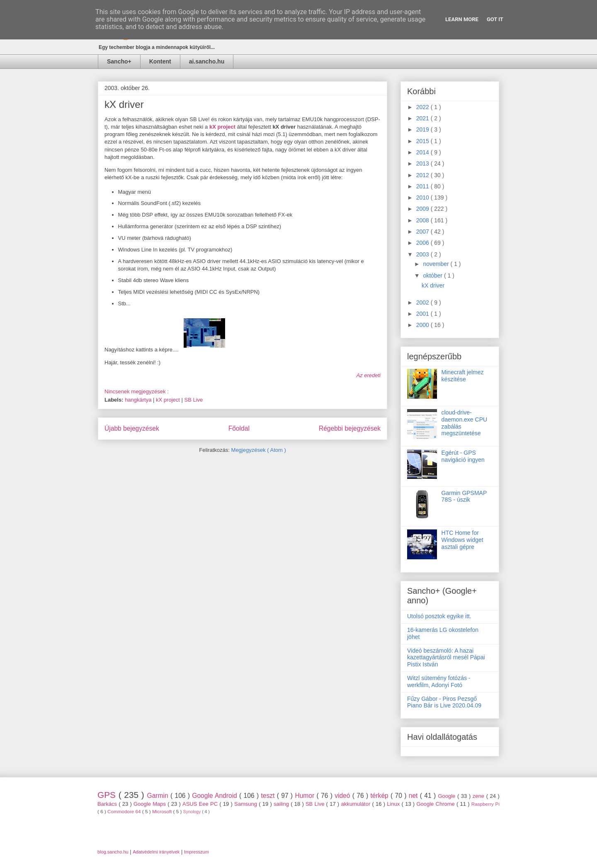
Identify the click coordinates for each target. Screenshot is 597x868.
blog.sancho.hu (113, 852)
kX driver (124, 104)
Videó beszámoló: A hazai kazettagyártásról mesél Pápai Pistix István (446, 658)
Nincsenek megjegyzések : (137, 391)
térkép (380, 796)
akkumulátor (356, 804)
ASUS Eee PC (201, 804)
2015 (423, 141)
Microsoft (163, 811)
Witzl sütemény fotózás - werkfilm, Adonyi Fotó (439, 681)
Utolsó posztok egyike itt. (439, 616)
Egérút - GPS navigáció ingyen (463, 456)
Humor (306, 796)
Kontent (160, 61)
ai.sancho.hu (207, 61)
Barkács (108, 804)
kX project (169, 400)
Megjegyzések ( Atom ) (259, 450)
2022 (423, 107)
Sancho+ (119, 61)
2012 (423, 175)
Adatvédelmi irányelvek (156, 852)
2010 (423, 197)
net (414, 796)
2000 (423, 325)
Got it (495, 19)
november (437, 264)
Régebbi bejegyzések (350, 428)
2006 (423, 243)
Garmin (159, 796)
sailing (282, 804)
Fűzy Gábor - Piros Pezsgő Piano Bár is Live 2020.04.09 (444, 702)
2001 (423, 314)
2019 (423, 129)
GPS (108, 795)
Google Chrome (436, 804)
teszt (269, 796)
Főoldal (239, 428)
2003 (423, 254)
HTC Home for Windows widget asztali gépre (462, 540)
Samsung (246, 804)
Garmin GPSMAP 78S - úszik (464, 496)
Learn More (462, 19)
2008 (423, 220)
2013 (423, 163)
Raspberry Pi (485, 804)
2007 (423, 232)
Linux (394, 804)
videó (343, 796)
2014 (423, 152)
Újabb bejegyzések (132, 428)
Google (448, 796)
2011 (423, 186)
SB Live (193, 400)
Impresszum (197, 852)
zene (479, 796)
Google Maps (150, 804)
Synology (193, 812)
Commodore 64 (125, 811)
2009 (423, 209)
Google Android (216, 796)
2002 (423, 302)
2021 (423, 118)
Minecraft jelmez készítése (463, 376)
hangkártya (139, 400)
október (433, 276)
